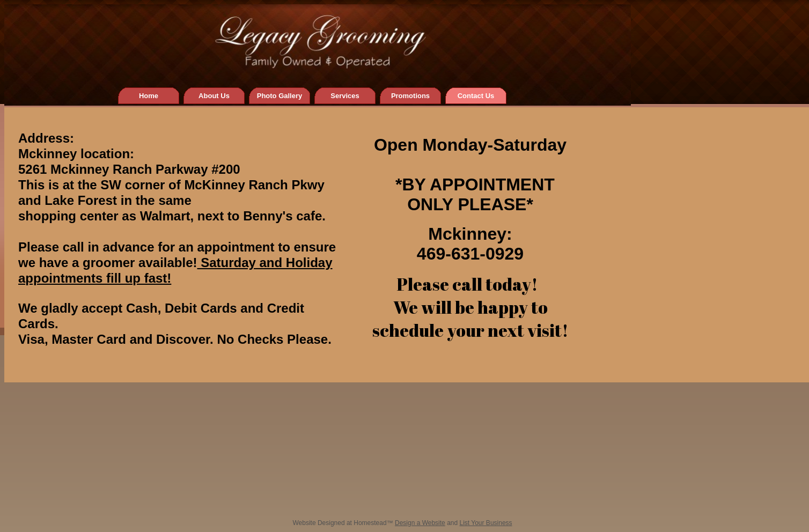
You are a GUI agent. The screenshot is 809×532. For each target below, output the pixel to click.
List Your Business (486, 523)
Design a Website (420, 523)
